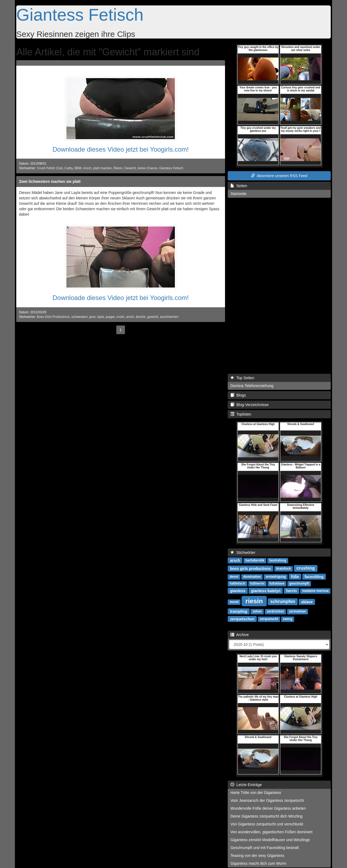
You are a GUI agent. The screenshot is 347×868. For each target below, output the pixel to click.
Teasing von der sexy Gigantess (257, 856)
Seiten (239, 186)
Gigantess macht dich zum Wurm (258, 863)
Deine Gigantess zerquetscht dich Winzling (266, 816)
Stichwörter (243, 553)
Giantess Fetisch (80, 15)
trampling (239, 611)
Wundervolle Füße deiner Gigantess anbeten (268, 808)
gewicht (153, 317)
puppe (110, 317)
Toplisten (241, 414)
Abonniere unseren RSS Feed (279, 176)
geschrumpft (299, 583)
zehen (257, 611)
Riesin (118, 168)
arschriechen (169, 317)
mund (234, 602)
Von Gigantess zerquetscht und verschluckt (267, 824)
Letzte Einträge (246, 785)
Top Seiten (242, 378)
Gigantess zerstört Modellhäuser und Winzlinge (270, 840)
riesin (254, 601)
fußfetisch (237, 583)
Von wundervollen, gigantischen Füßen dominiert (272, 832)
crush (121, 317)
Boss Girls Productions (53, 317)
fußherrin (257, 583)
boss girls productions (250, 568)
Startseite (238, 194)
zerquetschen (242, 619)
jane (92, 317)
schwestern (79, 317)
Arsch (87, 168)
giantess (238, 591)
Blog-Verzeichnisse (250, 405)
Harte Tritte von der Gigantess (256, 793)
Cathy (69, 168)
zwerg (288, 619)
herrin (291, 591)
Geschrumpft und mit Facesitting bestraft (265, 848)
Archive (240, 635)
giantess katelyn (266, 591)
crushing (306, 568)
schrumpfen (283, 601)
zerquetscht (269, 619)
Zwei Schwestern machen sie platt (50, 181)
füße (295, 576)
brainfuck (284, 569)
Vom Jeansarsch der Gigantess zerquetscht (267, 800)
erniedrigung (276, 577)
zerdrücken (275, 611)
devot (234, 577)
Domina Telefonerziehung (252, 386)
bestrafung (278, 560)
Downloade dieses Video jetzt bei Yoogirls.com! (121, 149)
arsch (130, 317)
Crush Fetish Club (50, 168)
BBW (78, 168)
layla (101, 317)
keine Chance (148, 168)
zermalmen (298, 611)
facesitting (314, 576)
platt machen (102, 168)
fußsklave (277, 583)
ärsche (141, 317)
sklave (307, 602)
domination (252, 577)
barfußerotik (255, 560)
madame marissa (315, 591)
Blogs (238, 395)
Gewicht (130, 168)
